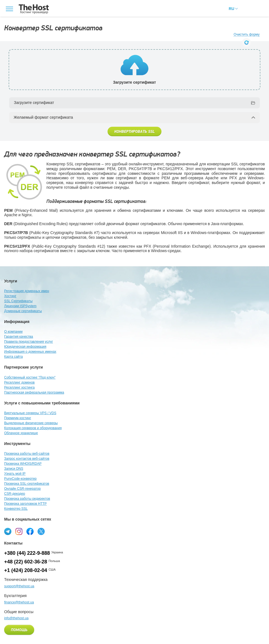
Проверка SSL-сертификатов (27, 484)
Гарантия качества (19, 337)
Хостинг (10, 296)
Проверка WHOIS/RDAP (23, 464)
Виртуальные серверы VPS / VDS (30, 413)
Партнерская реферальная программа (34, 392)
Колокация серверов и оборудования (33, 428)
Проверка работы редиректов (27, 499)
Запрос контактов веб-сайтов (27, 459)
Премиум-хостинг (18, 418)
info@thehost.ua (16, 618)
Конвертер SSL (16, 509)
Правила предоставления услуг (29, 342)
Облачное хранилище (21, 433)
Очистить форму (247, 35)
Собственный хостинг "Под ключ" (30, 377)
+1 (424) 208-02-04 (26, 570)
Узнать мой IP (15, 474)
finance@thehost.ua (19, 602)
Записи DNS (14, 469)
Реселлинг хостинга (19, 387)
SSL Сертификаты (18, 301)
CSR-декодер (15, 494)
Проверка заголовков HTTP (25, 504)
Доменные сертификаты (23, 311)
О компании (13, 332)
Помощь (19, 630)
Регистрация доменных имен (27, 291)
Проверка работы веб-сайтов (27, 454)
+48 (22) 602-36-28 (26, 562)
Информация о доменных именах (30, 352)
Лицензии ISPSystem (20, 306)
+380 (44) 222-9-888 (27, 553)
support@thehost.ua (19, 586)
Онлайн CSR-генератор (23, 489)
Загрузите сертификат (34, 103)
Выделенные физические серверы (31, 423)
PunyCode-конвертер (20, 479)
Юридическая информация (25, 347)
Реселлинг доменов (19, 382)
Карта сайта (13, 357)
